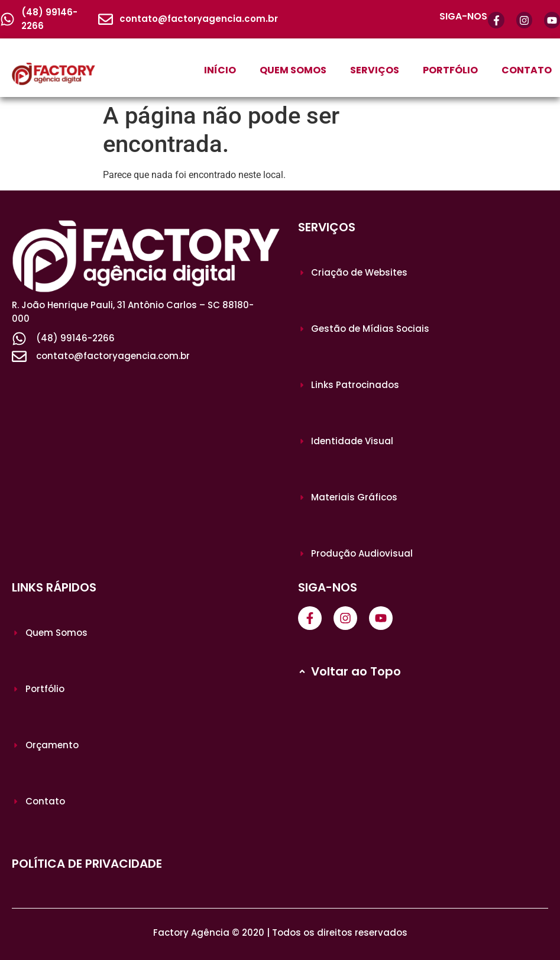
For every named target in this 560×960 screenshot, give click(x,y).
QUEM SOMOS (293, 70)
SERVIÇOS (375, 70)
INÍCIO (220, 70)
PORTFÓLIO (450, 70)
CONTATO (527, 70)
